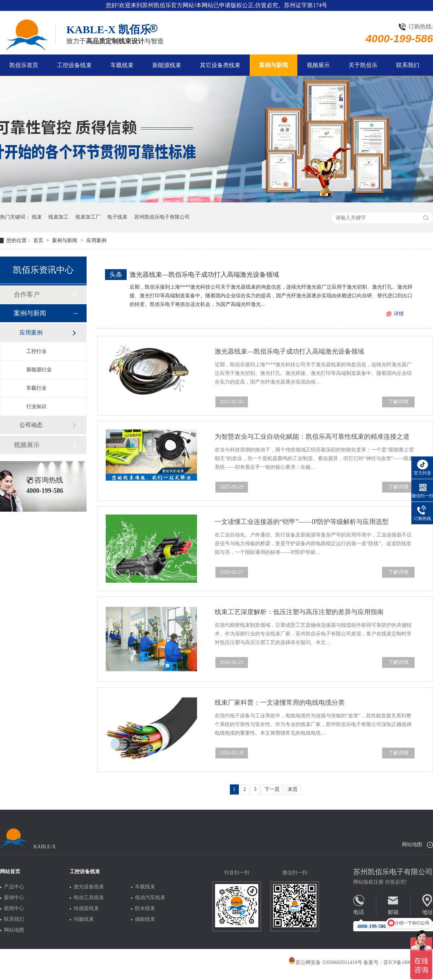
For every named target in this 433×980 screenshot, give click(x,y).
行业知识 (36, 406)
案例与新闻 (274, 65)
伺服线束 (84, 919)
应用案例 (96, 240)
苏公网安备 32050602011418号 (325, 962)
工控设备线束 (74, 65)
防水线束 (145, 909)
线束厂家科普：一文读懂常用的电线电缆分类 (280, 703)
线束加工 (58, 217)
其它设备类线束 (220, 65)
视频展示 (318, 65)
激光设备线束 (89, 887)
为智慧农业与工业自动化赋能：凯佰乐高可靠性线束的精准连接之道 (312, 437)
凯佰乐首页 (24, 65)
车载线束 (122, 65)
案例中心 (14, 898)
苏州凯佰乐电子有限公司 (162, 217)
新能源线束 (167, 65)
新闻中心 (14, 909)
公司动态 (31, 425)
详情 (399, 314)
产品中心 (14, 887)
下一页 (272, 789)
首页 (39, 240)
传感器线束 (86, 909)
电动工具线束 (89, 898)
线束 (37, 217)
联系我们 (408, 65)
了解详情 (398, 402)
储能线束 (145, 919)
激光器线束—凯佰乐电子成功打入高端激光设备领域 (204, 275)
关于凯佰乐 (363, 65)
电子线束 (117, 217)
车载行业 (36, 388)
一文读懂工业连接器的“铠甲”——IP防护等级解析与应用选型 (302, 522)
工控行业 (36, 351)
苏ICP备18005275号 (405, 962)
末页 (293, 789)
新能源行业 (39, 370)
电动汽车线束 (150, 898)
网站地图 (412, 845)
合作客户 (27, 294)
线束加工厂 (88, 217)
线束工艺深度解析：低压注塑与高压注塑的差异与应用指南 (299, 612)
